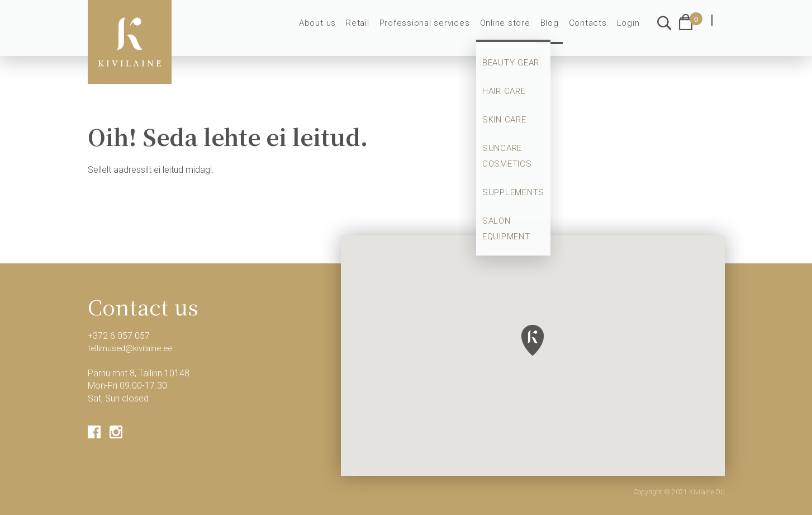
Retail (372, 29)
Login (629, 29)
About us (334, 29)
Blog (554, 29)
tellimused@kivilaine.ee (133, 348)
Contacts (590, 29)
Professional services (435, 29)
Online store (511, 29)
